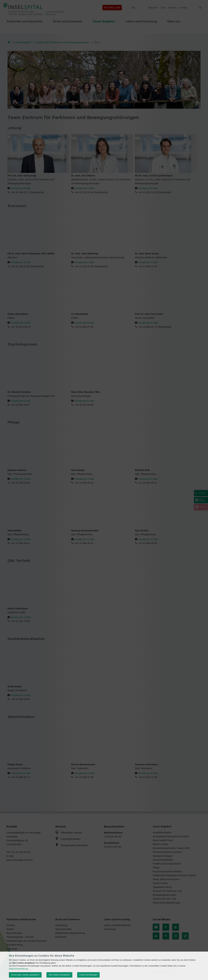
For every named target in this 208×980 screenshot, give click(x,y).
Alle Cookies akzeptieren (59, 975)
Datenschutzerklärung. (19, 969)
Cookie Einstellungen (88, 975)
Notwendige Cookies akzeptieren (25, 975)
